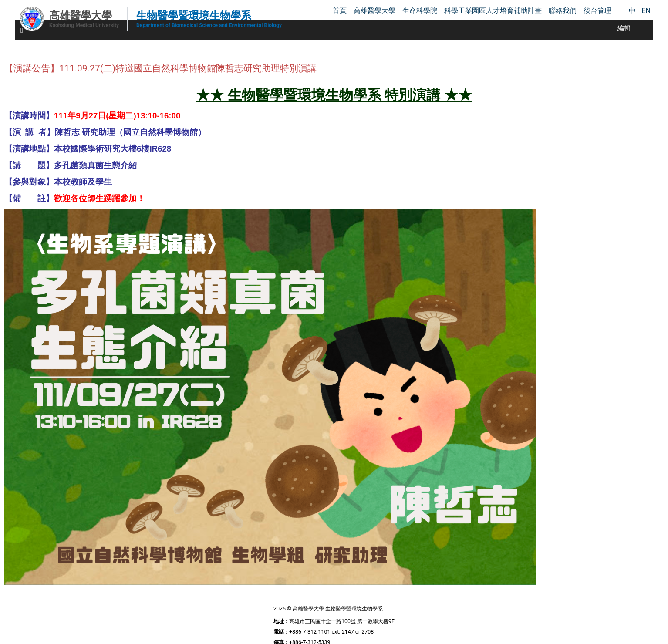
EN (646, 11)
